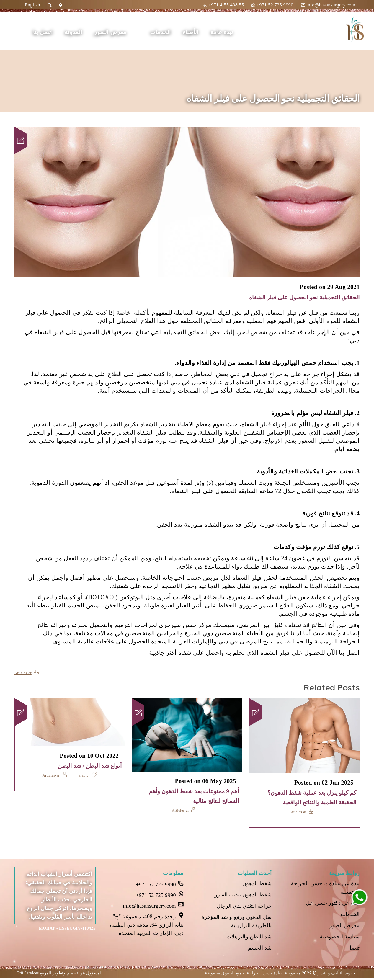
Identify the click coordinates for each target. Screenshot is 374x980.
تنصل (354, 950)
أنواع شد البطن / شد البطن (87, 766)
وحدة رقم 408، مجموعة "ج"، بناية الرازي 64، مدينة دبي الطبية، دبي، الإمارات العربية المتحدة (145, 925)
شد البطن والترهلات (249, 938)
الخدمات (166, 32)
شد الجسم (260, 950)
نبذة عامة (227, 32)
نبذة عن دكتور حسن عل (332, 904)
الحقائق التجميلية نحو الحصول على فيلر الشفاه (299, 297)
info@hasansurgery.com (328, 5)
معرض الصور (115, 32)
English (32, 5)
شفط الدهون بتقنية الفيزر (242, 896)
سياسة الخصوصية (339, 938)
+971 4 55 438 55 (223, 5)
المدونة (79, 32)
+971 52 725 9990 (272, 5)
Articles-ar (23, 673)
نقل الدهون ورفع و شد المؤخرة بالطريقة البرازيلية (236, 922)
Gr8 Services (28, 975)
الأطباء (196, 32)
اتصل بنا (48, 32)
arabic (84, 775)
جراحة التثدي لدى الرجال (243, 907)
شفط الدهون (257, 884)
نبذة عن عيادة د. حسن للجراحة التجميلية (324, 888)
